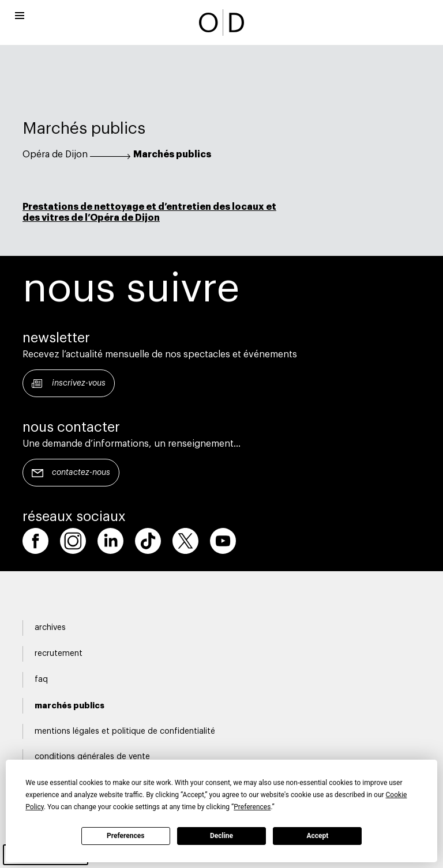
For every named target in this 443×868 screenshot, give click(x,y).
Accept (317, 836)
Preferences (126, 836)
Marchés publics (172, 154)
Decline (221, 836)
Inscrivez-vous (79, 383)
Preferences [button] (252, 807)
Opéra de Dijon (55, 154)
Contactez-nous (81, 473)
